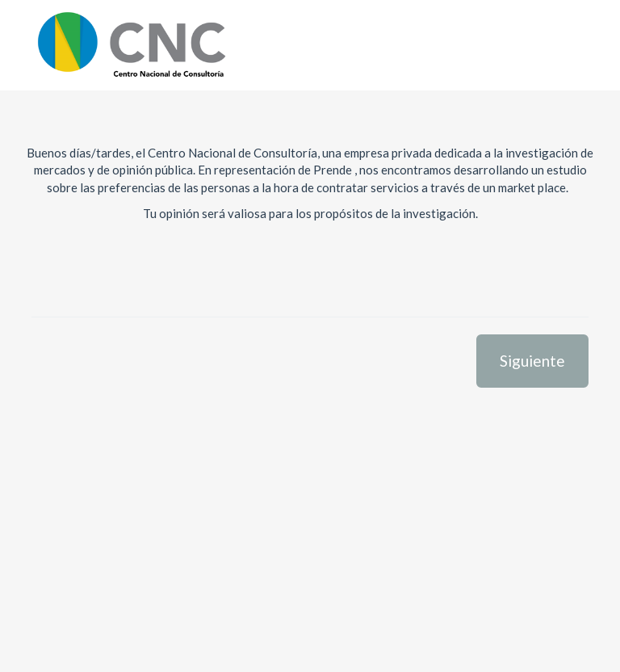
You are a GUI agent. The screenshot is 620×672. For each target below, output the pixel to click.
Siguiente (532, 361)
